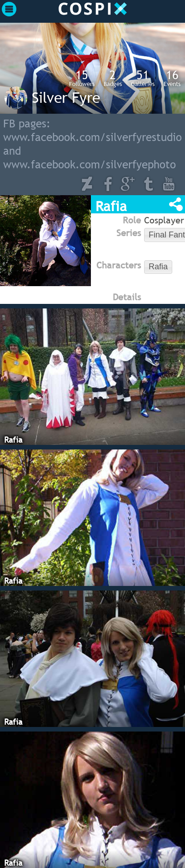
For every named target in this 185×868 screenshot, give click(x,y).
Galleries (143, 78)
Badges (113, 78)
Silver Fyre (66, 97)
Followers (82, 78)
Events (172, 78)
